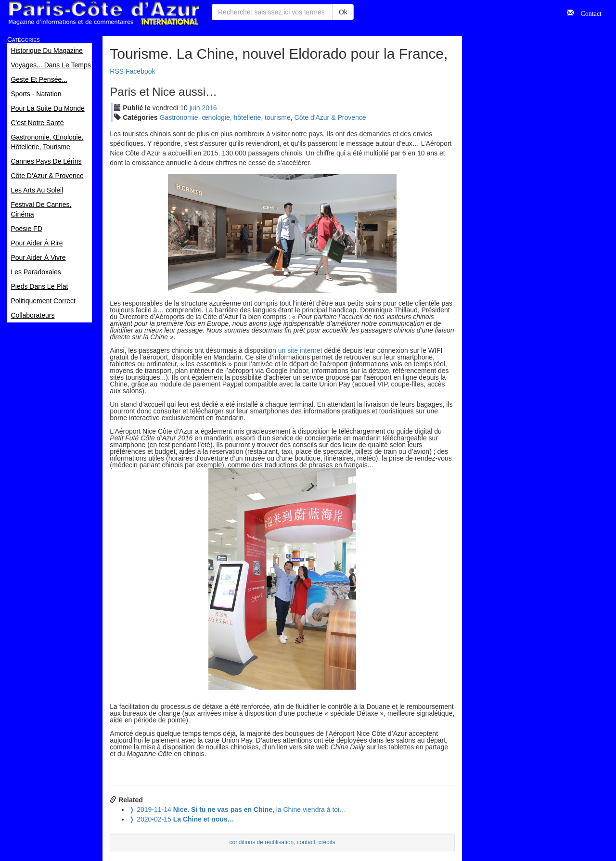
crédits (327, 842)
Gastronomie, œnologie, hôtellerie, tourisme (225, 117)
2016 (209, 108)
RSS (117, 71)
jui (195, 108)
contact (306, 842)
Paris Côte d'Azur (103, 13)
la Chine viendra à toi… (237, 810)
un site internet (300, 350)
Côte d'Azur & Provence (330, 117)
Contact (588, 13)
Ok (343, 12)
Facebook (140, 71)
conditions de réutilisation (262, 842)
